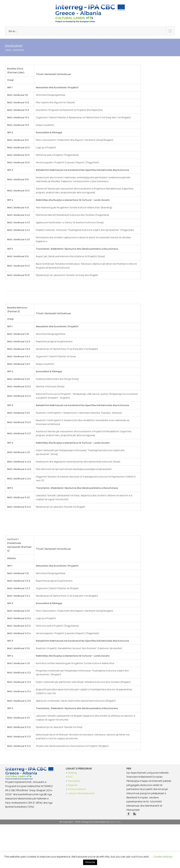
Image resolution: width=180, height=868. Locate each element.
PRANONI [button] (90, 862)
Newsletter (74, 781)
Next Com (115, 822)
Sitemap (73, 773)
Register (73, 785)
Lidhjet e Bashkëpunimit (81, 793)
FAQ (70, 777)
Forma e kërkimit (77, 789)
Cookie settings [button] (163, 857)
